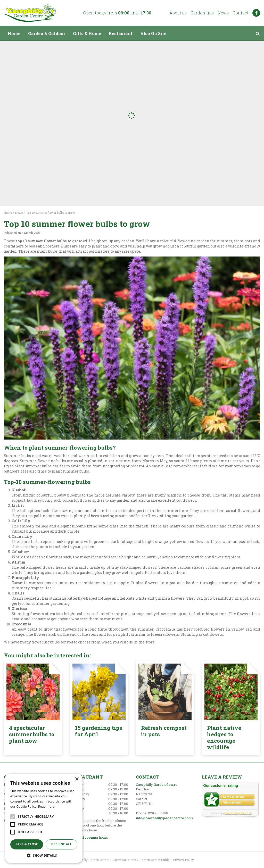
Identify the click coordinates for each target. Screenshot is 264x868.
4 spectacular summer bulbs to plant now (32, 734)
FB (256, 13)
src (258, 34)
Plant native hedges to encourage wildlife (224, 737)
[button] (44, 855)
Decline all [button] (62, 844)
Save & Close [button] (27, 844)
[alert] (44, 818)
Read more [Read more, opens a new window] (46, 807)
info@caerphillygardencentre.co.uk (165, 818)
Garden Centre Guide (154, 860)
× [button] (77, 779)
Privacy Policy (183, 860)
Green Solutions (124, 860)
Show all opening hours (89, 837)
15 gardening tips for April (99, 731)
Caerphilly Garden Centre (157, 784)
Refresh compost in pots (164, 731)
